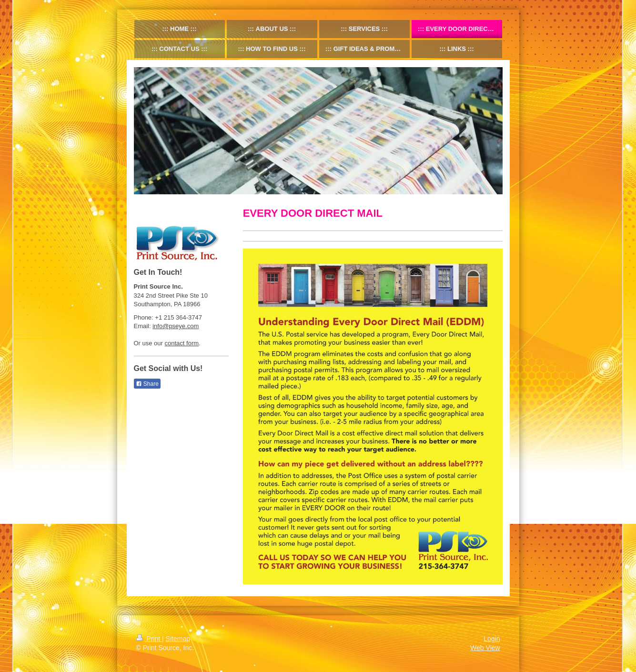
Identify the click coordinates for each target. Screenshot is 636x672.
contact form (182, 343)
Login (492, 639)
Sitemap (178, 639)
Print (149, 639)
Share (147, 384)
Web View (485, 648)
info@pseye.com (176, 326)
